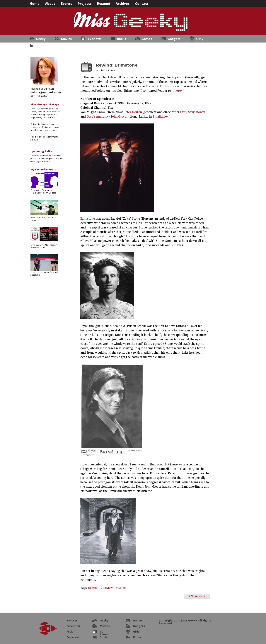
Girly (200, 39)
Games (147, 39)
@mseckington (39, 96)
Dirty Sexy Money (193, 112)
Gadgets (174, 39)
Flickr (70, 631)
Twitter (72, 620)
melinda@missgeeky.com (46, 92)
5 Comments (197, 596)
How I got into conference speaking (44, 273)
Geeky (41, 39)
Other (40, 46)
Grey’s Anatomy (97, 117)
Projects (85, 3)
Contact (142, 3)
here (177, 91)
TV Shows (94, 39)
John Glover (119, 117)
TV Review (106, 588)
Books (122, 39)
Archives (123, 3)
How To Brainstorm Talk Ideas (43, 219)
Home (35, 3)
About (50, 3)
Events (66, 3)
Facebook (73, 626)
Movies (66, 39)
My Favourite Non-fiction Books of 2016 (44, 246)
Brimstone (88, 219)
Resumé (104, 3)
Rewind (93, 588)
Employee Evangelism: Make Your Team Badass (43, 191)
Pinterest (73, 637)
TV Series (120, 588)
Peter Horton (133, 112)
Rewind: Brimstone (117, 65)
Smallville (160, 117)
